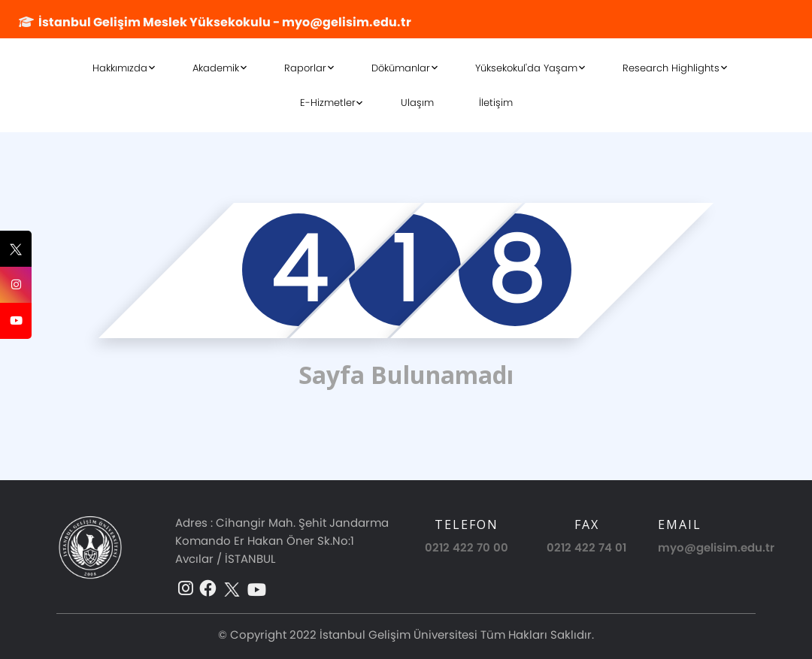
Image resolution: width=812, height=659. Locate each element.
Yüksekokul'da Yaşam (526, 68)
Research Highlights (671, 68)
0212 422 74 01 (586, 547)
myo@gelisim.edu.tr (716, 547)
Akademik (216, 68)
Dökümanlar (401, 68)
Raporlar (305, 68)
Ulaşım (417, 103)
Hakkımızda (120, 68)
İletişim (496, 103)
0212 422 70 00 (467, 547)
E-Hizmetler (328, 103)
